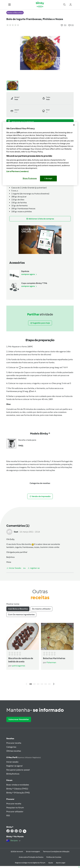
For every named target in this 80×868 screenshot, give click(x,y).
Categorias (11, 747)
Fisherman (51, 662)
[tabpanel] (40, 655)
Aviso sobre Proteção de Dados (31, 857)
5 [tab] (46, 684)
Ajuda (51, 863)
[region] (40, 154)
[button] (10, 5)
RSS (8, 816)
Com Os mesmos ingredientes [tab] (21, 615)
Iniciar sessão (12, 762)
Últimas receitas (14, 751)
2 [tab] (34, 684)
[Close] (74, 125)
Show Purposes (30, 178)
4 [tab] (42, 684)
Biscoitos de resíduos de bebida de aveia (21, 660)
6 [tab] (49, 684)
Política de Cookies (54, 857)
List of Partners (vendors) (18, 171)
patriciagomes (19, 666)
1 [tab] (31, 684)
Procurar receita (14, 743)
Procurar (10, 799)
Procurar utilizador (15, 812)
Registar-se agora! (14, 766)
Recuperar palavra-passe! (18, 770)
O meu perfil (24, 757)
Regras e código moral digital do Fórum (30, 863)
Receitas (10, 738)
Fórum (9, 780)
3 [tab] (38, 684)
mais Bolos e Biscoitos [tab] (18, 609)
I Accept (48, 179)
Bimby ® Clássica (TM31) (17, 789)
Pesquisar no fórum (15, 808)
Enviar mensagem (33, 852)
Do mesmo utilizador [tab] (41, 609)
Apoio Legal (61, 863)
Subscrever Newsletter (19, 719)
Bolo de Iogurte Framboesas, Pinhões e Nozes (35, 19)
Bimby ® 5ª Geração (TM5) (18, 793)
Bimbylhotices (13, 774)
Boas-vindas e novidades (18, 785)
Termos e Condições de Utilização (56, 852)
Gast (16, 532)
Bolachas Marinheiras (54, 658)
